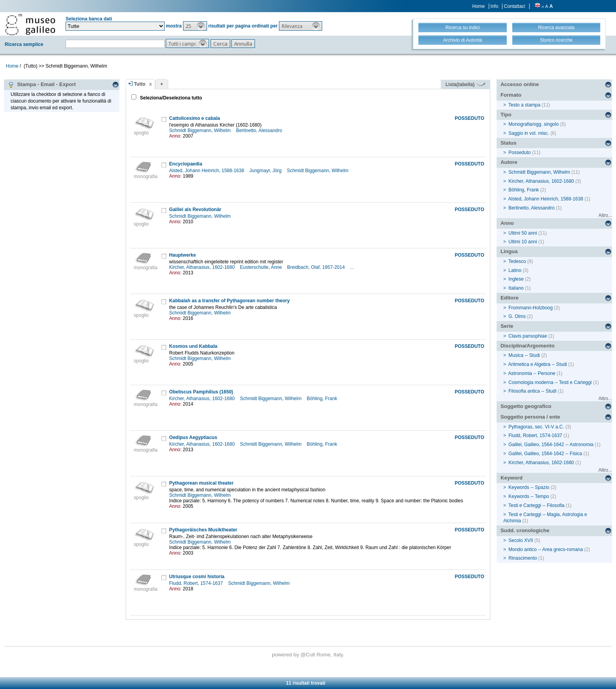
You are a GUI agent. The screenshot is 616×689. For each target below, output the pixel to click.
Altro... (605, 215)
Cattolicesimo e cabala (195, 118)
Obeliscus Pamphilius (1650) (201, 392)
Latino (515, 270)
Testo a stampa (524, 105)
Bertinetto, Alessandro (260, 130)
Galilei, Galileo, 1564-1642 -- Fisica (545, 454)
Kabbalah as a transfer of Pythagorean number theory (230, 301)
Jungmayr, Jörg (266, 171)
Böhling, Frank (323, 399)
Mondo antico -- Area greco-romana (545, 549)
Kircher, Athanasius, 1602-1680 (203, 267)
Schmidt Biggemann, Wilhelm (201, 130)
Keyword (511, 478)
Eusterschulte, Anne (262, 267)
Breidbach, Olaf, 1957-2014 (317, 267)
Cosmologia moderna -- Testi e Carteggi (550, 382)
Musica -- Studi (524, 355)
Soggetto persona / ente (530, 417)
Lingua (509, 251)
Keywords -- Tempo (529, 496)
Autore (509, 162)
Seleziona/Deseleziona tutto (170, 98)
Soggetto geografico (526, 406)
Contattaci (515, 6)
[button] (195, 26)
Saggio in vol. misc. (529, 133)
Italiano (516, 288)
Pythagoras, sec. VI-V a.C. (536, 427)
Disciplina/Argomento (528, 346)
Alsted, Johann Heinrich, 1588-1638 (207, 171)
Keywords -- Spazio (529, 487)
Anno (507, 223)
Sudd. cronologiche (525, 530)
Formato (511, 95)
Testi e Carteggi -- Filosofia (536, 505)
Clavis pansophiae (528, 336)
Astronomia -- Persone (532, 373)
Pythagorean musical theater (202, 483)
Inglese (516, 279)
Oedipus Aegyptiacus (193, 437)
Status (509, 143)
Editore (510, 298)
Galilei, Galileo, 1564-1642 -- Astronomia (551, 445)
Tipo (506, 115)
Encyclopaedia (186, 164)
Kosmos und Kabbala (193, 346)
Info (494, 6)
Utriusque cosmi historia (197, 577)
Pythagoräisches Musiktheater (203, 530)
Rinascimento (523, 558)
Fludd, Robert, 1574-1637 (197, 583)
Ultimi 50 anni (523, 233)
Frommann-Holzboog (531, 308)
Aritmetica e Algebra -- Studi (538, 364)
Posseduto (520, 152)
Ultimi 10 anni (523, 242)
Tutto (140, 84)
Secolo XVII (521, 540)
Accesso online (520, 84)
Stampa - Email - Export (42, 85)
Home (478, 6)
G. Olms (517, 316)
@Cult (309, 655)
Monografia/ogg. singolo (533, 124)
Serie (507, 326)
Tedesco (517, 261)
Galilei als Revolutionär (195, 209)
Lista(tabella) (466, 85)
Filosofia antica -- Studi (532, 391)
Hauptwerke (183, 255)
